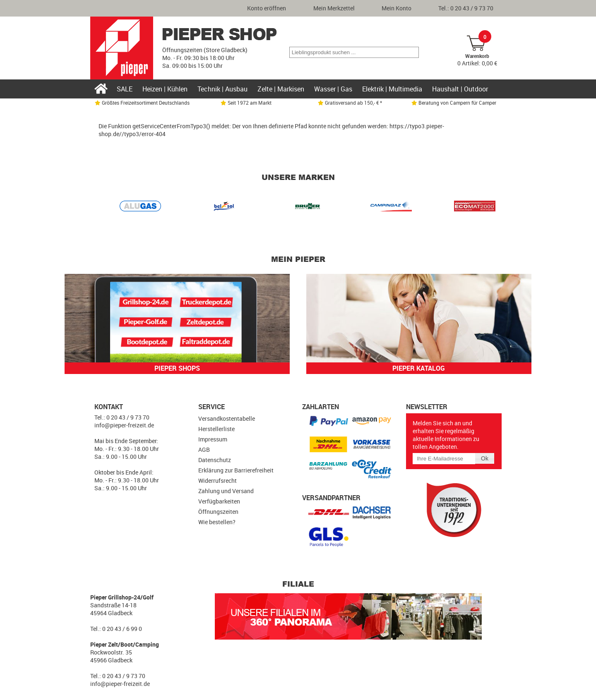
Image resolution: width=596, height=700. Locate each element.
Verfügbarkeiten (219, 501)
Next (487, 208)
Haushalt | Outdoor (460, 89)
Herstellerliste (216, 429)
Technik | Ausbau (222, 89)
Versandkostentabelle (227, 418)
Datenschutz (215, 460)
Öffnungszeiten (218, 512)
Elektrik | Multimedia (392, 89)
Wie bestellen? (217, 522)
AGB (204, 449)
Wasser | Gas (333, 89)
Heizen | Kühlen (165, 89)
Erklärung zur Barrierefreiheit (236, 470)
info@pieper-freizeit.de (124, 425)
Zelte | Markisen (281, 89)
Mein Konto (397, 8)
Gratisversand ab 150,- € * (350, 103)
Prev (109, 208)
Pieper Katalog (419, 368)
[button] (412, 53)
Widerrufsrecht (217, 481)
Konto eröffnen (267, 8)
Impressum (213, 439)
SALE (125, 89)
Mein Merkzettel (334, 8)
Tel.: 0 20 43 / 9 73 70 (466, 8)
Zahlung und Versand (226, 491)
